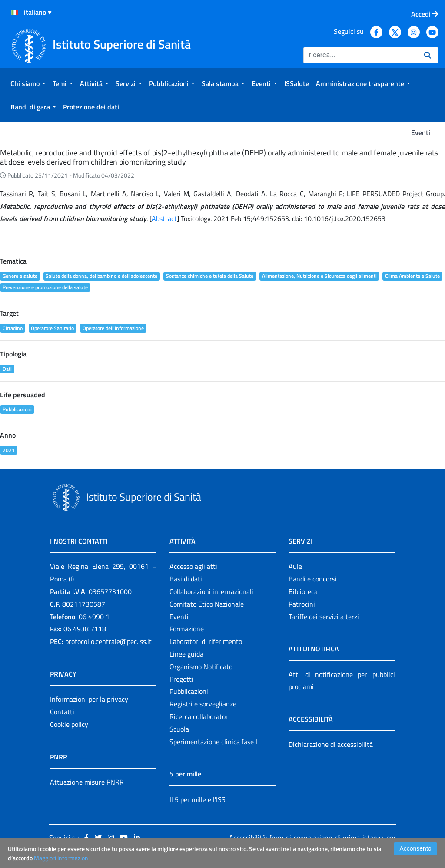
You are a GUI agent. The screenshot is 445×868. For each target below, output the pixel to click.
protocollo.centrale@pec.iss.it (108, 641)
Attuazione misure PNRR (87, 782)
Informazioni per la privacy (89, 699)
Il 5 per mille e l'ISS (198, 799)
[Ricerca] (360, 55)
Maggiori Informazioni (62, 858)
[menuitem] (28, 83)
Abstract (164, 218)
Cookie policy (69, 724)
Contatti (62, 712)
